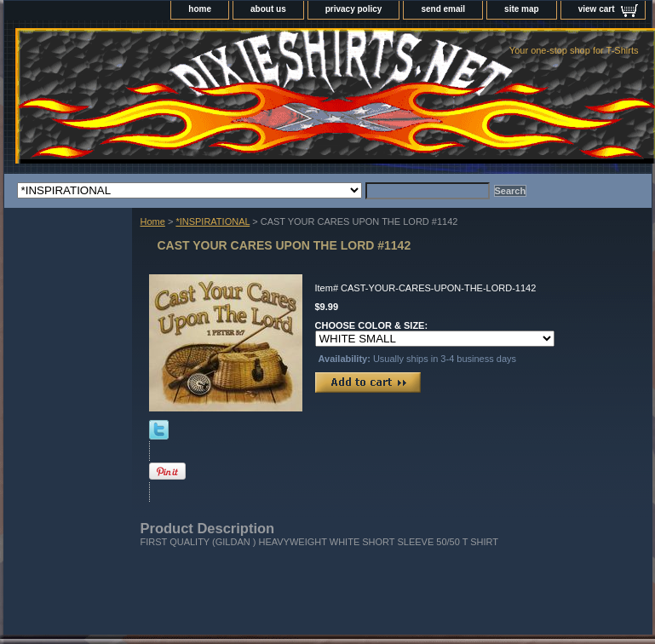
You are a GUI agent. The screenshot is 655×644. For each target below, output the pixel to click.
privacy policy (354, 9)
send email (443, 9)
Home (153, 221)
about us (268, 9)
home (200, 9)
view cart (597, 9)
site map (522, 9)
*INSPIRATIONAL (213, 221)
